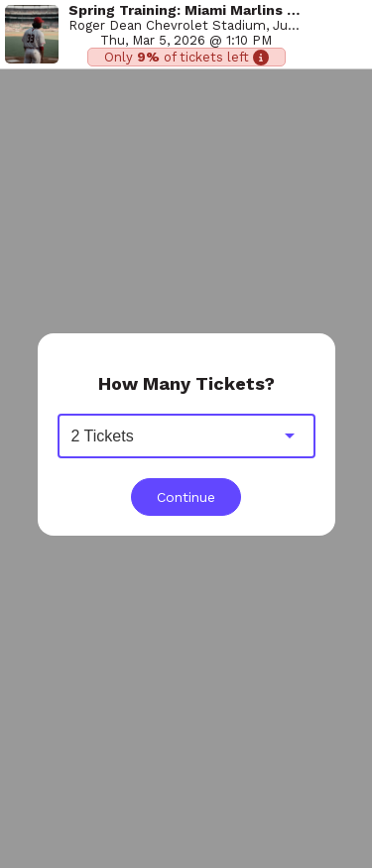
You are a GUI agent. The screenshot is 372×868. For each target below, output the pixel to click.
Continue (186, 497)
